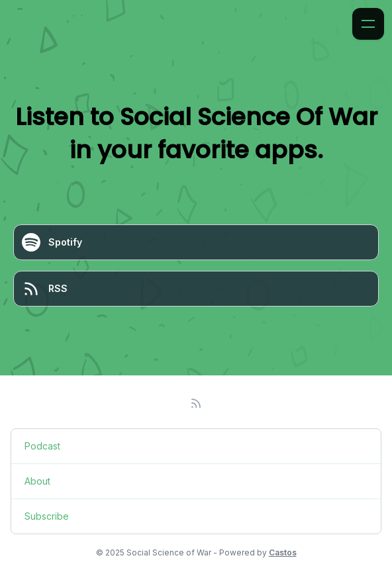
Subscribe (47, 516)
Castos (283, 552)
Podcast (42, 446)
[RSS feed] (196, 403)
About (37, 481)
